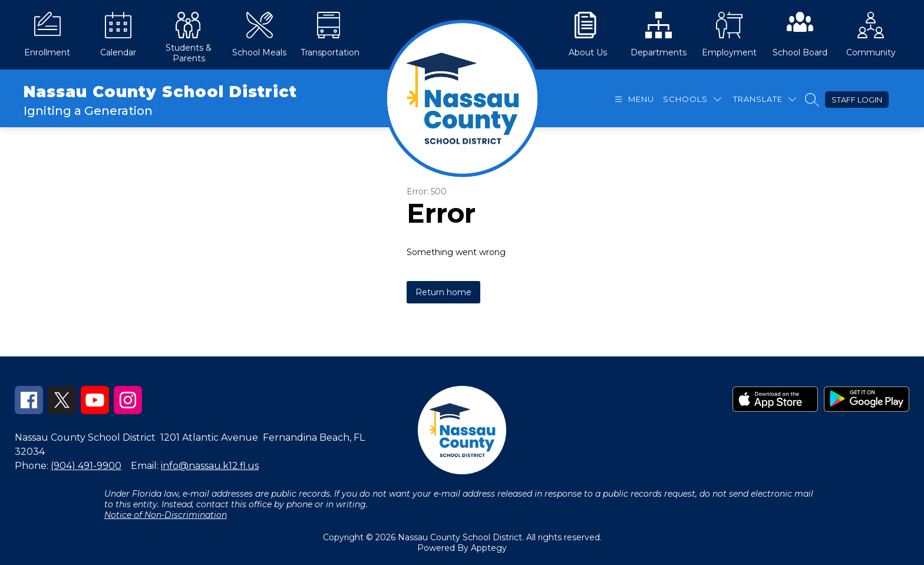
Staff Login (857, 100)
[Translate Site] (765, 99)
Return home (443, 292)
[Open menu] (633, 99)
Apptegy (489, 548)
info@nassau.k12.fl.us (210, 466)
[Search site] (812, 100)
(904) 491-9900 (86, 466)
